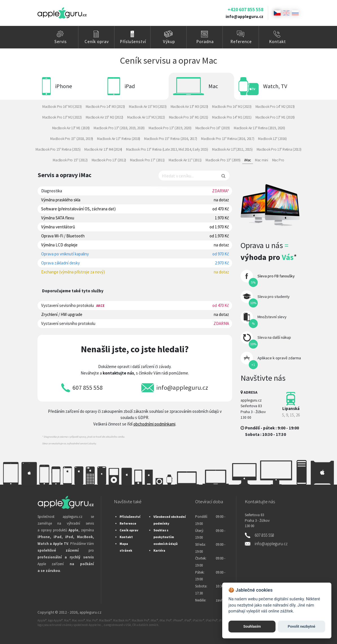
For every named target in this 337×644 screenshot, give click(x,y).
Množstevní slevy (272, 317)
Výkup (169, 42)
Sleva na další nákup (274, 337)
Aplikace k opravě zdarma (279, 358)
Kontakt (277, 42)
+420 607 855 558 (245, 10)
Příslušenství (133, 42)
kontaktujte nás (118, 373)
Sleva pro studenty (274, 297)
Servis (61, 42)
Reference (241, 42)
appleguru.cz (91, 612)
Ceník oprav (97, 42)
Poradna (205, 42)
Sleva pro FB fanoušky (276, 276)
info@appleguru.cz (245, 16)
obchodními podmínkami (154, 424)
